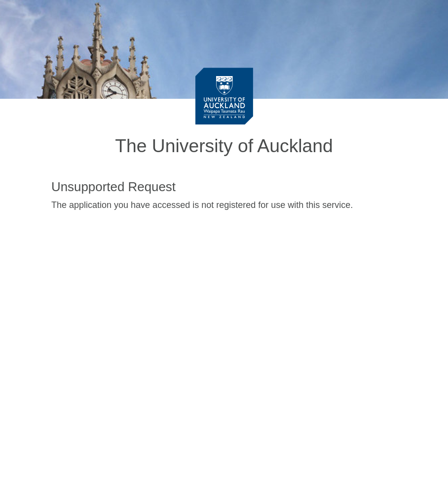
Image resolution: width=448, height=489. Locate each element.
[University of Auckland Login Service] (224, 96)
